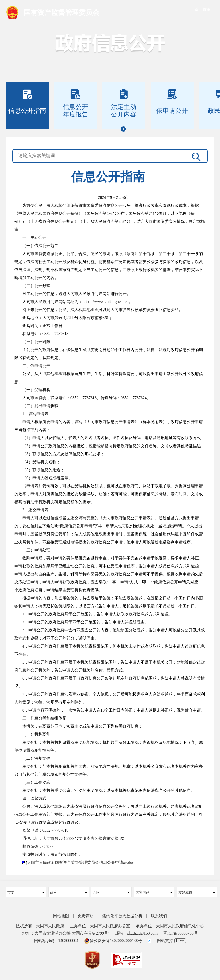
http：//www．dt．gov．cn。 (108, 302)
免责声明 (86, 916)
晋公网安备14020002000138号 (113, 941)
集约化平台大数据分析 (122, 916)
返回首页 (203, 10)
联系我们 (159, 916)
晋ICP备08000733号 (180, 933)
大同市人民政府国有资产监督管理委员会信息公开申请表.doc (80, 863)
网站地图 (61, 916)
